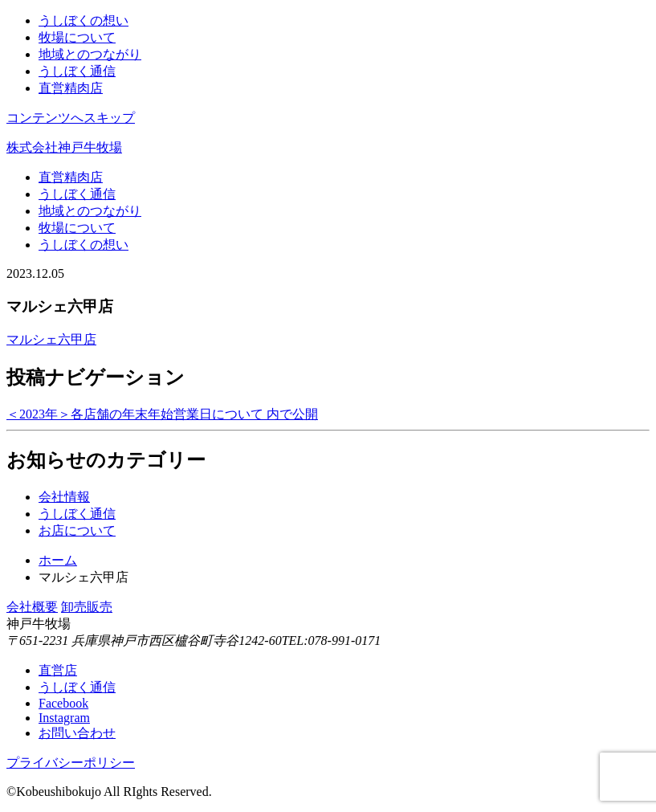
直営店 (58, 670)
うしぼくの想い (84, 20)
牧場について (77, 37)
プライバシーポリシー (71, 763)
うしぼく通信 (77, 71)
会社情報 (64, 497)
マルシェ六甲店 (51, 339)
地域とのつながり (90, 54)
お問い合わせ (77, 733)
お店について (77, 530)
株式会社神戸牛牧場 (64, 147)
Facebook (63, 703)
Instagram (64, 718)
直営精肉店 (71, 88)
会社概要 (32, 607)
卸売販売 (87, 607)
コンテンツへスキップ (71, 118)
